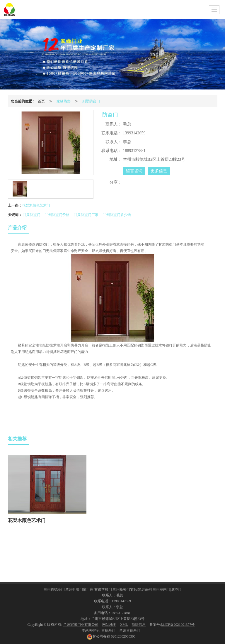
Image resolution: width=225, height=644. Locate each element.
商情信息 (139, 625)
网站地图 (109, 625)
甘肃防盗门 (32, 215)
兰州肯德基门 (130, 631)
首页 (41, 101)
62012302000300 (111, 636)
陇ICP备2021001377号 (178, 625)
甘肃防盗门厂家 (86, 215)
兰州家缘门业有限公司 (81, 625)
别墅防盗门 (91, 101)
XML (124, 625)
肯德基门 (108, 631)
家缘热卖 (64, 101)
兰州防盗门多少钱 (117, 215)
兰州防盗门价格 (57, 215)
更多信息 (159, 171)
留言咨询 (134, 171)
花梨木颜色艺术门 (36, 205)
